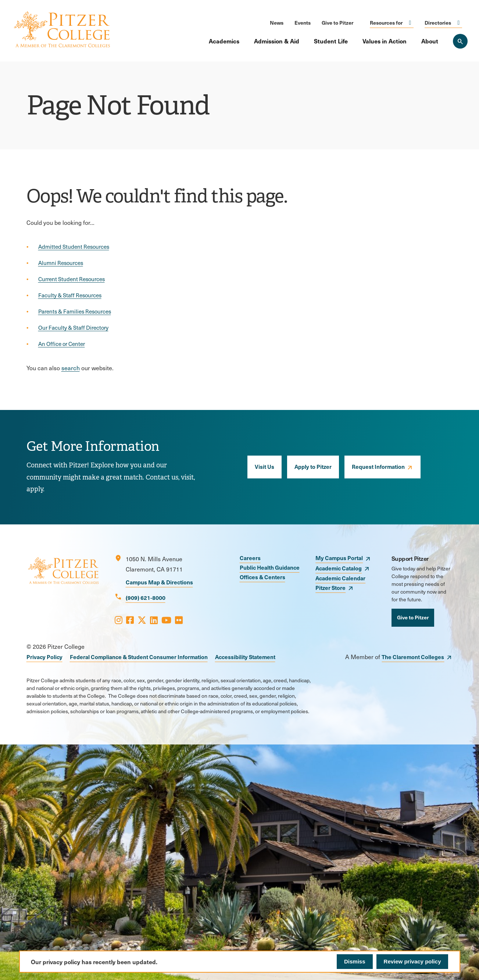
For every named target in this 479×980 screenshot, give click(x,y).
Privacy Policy (44, 657)
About (430, 41)
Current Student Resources (72, 279)
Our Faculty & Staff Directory (73, 328)
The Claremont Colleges (413, 657)
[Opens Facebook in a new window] (130, 620)
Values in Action (385, 41)
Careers (250, 558)
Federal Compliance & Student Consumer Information (139, 657)
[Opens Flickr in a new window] (179, 620)
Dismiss (355, 961)
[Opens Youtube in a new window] (166, 620)
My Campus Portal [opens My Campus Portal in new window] (339, 558)
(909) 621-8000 (146, 597)
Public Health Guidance (270, 567)
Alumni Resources (61, 263)
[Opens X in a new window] (142, 620)
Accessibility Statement (245, 657)
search (71, 368)
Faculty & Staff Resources (70, 295)
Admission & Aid (277, 41)
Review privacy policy (412, 961)
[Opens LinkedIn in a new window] (154, 620)
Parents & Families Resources (75, 311)
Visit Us (264, 466)
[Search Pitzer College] (460, 41)
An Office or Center (62, 344)
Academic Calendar (340, 578)
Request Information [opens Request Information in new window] (378, 466)
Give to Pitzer (337, 22)
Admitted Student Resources (74, 247)
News (277, 22)
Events (303, 22)
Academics (224, 41)
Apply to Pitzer (313, 466)
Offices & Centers (262, 577)
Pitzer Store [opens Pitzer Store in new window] (330, 588)
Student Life (331, 41)
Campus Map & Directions (159, 582)
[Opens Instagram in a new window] (119, 620)
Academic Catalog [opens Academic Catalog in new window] (339, 568)
